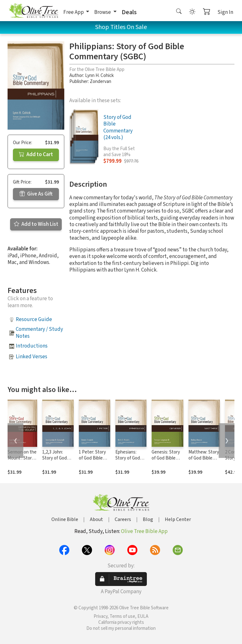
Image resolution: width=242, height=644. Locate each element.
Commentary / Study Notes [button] (39, 333)
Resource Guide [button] (34, 319)
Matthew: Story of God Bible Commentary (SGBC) (204, 461)
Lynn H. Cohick (99, 76)
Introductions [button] (32, 346)
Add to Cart (36, 155)
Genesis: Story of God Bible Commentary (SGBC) (166, 461)
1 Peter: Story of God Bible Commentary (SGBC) (92, 461)
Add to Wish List (36, 224)
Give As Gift (36, 194)
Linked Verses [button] (32, 357)
